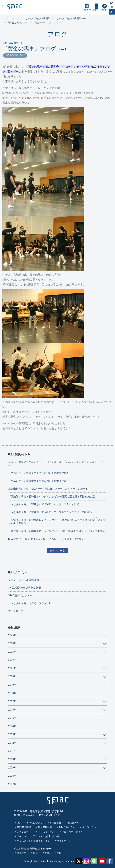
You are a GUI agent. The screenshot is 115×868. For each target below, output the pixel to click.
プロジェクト (89, 827)
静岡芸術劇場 (24, 827)
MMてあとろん (67, 827)
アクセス (104, 10)
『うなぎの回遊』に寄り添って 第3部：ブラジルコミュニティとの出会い (50, 512)
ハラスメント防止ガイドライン (33, 841)
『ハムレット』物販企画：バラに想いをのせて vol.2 (38, 473)
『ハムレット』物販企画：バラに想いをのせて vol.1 (38, 481)
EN (112, 3)
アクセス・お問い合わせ (46, 836)
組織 (47, 853)
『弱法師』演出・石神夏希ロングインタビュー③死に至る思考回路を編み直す (53, 496)
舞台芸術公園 (45, 827)
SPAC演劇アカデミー (20, 595)
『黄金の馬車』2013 (15, 55)
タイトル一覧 (57, 551)
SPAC (15, 7)
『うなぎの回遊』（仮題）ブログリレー (31, 603)
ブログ (57, 34)
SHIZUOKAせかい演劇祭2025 (25, 588)
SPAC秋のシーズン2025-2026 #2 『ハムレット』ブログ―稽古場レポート (50, 539)
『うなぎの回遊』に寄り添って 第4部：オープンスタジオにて (44, 504)
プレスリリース (46, 832)
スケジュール (87, 10)
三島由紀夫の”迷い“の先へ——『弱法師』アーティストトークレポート (48, 489)
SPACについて (35, 823)
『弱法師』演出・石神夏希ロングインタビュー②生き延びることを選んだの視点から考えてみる (57, 521)
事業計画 (22, 853)
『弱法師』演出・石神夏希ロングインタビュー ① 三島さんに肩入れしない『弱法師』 (57, 531)
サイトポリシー (65, 841)
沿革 (36, 853)
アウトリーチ (16, 611)
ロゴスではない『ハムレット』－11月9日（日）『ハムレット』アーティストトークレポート (56, 463)
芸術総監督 (55, 823)
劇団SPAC (73, 823)
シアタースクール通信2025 (24, 580)
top (18, 823)
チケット (96, 10)
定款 (59, 853)
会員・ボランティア (72, 832)
